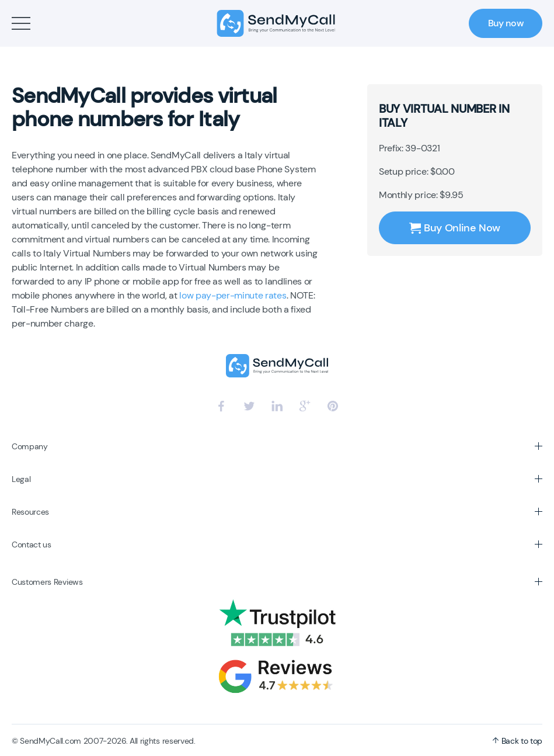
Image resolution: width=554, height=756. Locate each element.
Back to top (517, 741)
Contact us (32, 545)
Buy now (506, 23)
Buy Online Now (455, 228)
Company (30, 446)
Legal (21, 479)
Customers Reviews (47, 582)
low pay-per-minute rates (233, 295)
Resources (30, 512)
